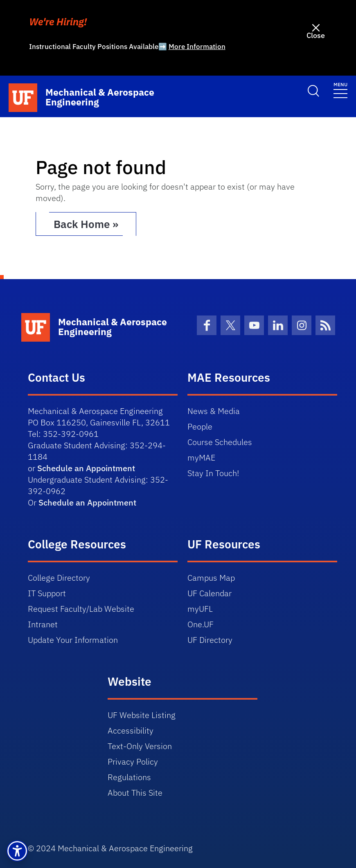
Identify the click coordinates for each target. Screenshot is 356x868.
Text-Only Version (140, 746)
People (200, 426)
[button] (17, 851)
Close (316, 35)
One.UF (201, 624)
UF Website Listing (142, 715)
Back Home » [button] (86, 224)
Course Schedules (220, 442)
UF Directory (210, 640)
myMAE (201, 457)
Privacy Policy (133, 762)
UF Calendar (210, 593)
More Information (197, 47)
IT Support (47, 593)
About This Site (135, 793)
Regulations (129, 777)
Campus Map (211, 578)
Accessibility (131, 730)
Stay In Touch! (213, 473)
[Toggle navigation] (340, 90)
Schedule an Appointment (86, 468)
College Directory (59, 578)
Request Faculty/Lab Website (81, 609)
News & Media (214, 411)
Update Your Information (73, 640)
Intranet (43, 624)
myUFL (200, 609)
